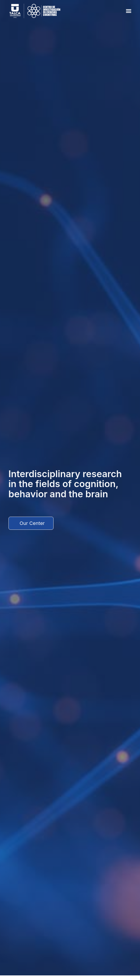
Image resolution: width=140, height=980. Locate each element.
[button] (129, 11)
